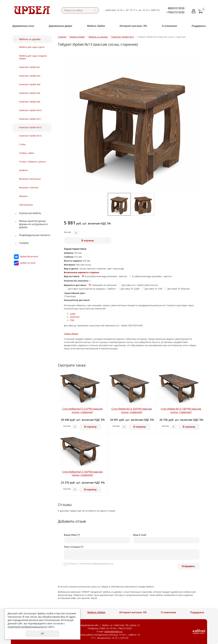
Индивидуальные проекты (35, 235)
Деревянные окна (23, 26)
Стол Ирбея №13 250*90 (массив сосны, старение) (132, 410)
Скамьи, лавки (27, 153)
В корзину (88, 240)
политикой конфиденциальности (96, 564)
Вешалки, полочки (29, 187)
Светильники (26, 205)
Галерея (24, 243)
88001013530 (176, 8)
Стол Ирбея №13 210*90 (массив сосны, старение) (82, 410)
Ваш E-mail (140, 535)
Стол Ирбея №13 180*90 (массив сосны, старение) (181, 410)
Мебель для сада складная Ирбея (33, 57)
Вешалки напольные (30, 179)
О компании (169, 26)
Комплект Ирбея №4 (30, 84)
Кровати (23, 170)
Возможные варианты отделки (81, 272)
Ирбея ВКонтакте (29, 256)
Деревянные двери (60, 26)
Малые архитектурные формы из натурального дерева (33, 224)
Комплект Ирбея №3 (30, 76)
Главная (62, 37)
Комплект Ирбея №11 (30, 119)
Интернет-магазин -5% (133, 26)
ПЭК (72, 320)
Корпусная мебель (30, 213)
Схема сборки (71, 334)
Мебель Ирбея (96, 26)
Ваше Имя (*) (72, 535)
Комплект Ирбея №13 (30, 127)
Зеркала (23, 196)
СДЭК (73, 314)
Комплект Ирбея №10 (30, 110)
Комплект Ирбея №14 (30, 136)
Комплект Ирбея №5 (30, 93)
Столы (22, 144)
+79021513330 (175, 12)
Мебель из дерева (30, 39)
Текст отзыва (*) (74, 547)
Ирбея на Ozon (28, 263)
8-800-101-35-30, (108, 628)
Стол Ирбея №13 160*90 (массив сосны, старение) (82, 473)
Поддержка (199, 26)
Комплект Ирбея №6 (30, 102)
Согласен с (90, 564)
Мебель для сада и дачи (32, 47)
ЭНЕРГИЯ (75, 317)
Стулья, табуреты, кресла (32, 162)
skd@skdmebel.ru (113, 632)
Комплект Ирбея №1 (30, 67)
